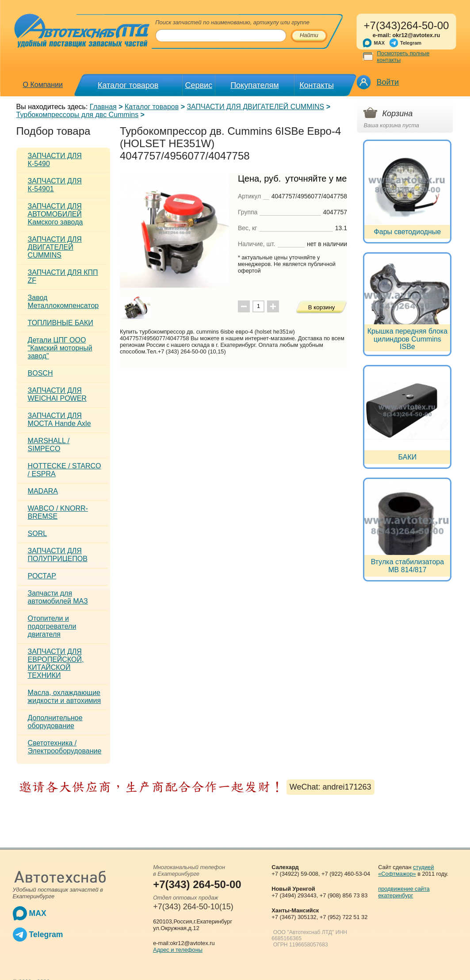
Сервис (199, 85)
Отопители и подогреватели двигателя (52, 626)
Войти (388, 82)
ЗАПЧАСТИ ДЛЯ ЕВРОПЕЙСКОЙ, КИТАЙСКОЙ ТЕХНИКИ (56, 663)
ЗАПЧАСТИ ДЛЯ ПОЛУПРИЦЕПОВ (58, 555)
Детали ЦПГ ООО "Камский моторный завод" (60, 348)
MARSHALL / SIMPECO (49, 445)
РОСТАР (42, 576)
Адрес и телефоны (178, 950)
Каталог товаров (128, 85)
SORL (38, 534)
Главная (103, 107)
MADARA (43, 491)
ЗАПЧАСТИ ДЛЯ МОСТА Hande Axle (59, 420)
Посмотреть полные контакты (403, 57)
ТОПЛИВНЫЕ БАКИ (61, 323)
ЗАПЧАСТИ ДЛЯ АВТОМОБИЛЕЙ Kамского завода (55, 214)
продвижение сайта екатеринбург (404, 892)
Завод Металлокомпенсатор (63, 302)
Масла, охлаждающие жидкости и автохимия (65, 697)
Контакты (317, 85)
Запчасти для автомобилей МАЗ (58, 597)
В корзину (322, 307)
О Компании (43, 85)
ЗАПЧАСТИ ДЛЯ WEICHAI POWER (57, 394)
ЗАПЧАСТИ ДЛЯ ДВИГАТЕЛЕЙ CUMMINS (255, 107)
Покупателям (254, 85)
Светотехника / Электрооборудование (65, 747)
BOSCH (40, 373)
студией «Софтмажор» (406, 870)
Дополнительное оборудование (55, 722)
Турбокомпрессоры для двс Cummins (78, 115)
